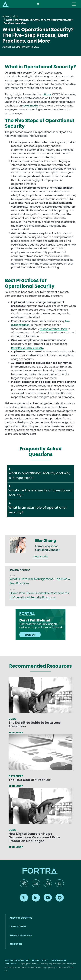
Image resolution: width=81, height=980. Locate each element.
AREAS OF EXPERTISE (21, 918)
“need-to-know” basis (54, 329)
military (46, 94)
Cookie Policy (59, 960)
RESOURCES (16, 944)
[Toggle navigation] (74, 4)
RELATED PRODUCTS (21, 935)
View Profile (40, 557)
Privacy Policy (40, 960)
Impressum (10, 964)
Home (6, 16)
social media (30, 106)
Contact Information (17, 960)
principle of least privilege (27, 348)
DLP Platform (18, 927)
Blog (15, 16)
